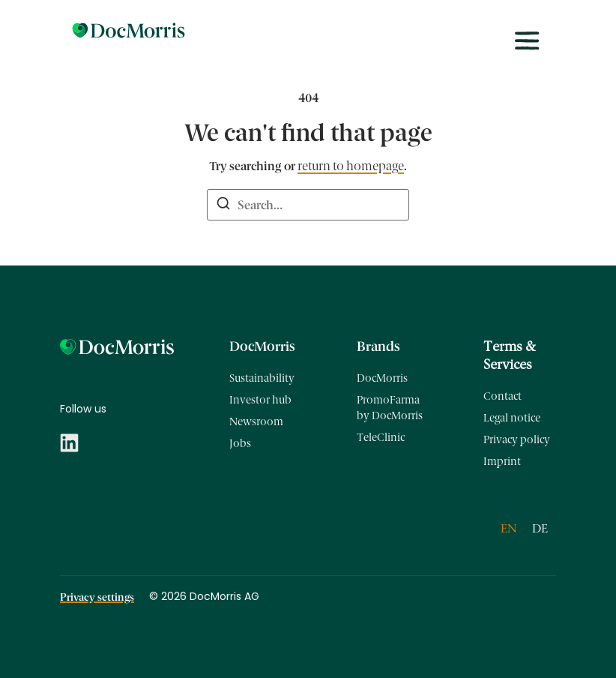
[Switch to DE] (540, 529)
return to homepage (351, 166)
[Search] (223, 205)
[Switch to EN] (509, 529)
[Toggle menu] (527, 41)
